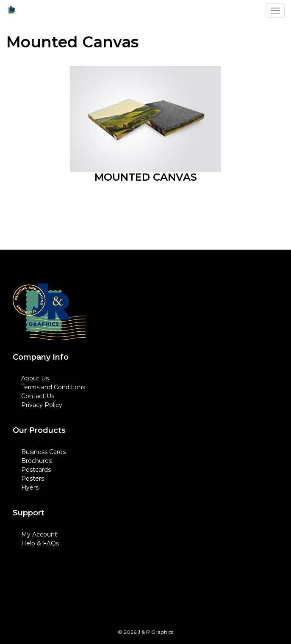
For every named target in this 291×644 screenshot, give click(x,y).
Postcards (36, 470)
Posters (33, 479)
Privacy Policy (42, 405)
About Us (35, 378)
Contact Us (38, 396)
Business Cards (43, 452)
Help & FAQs (40, 543)
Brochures (36, 461)
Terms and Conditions (53, 387)
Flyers (30, 487)
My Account (39, 534)
